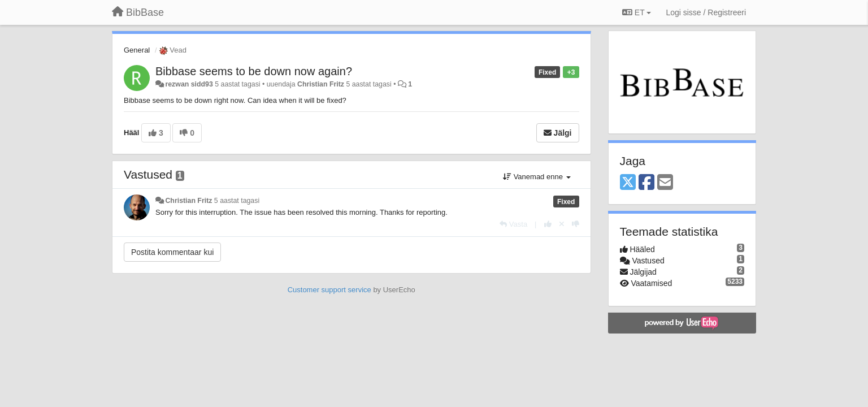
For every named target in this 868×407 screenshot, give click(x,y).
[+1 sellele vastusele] (548, 224)
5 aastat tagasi (237, 201)
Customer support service (329, 290)
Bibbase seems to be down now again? (254, 71)
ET (637, 12)
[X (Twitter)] (628, 183)
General (137, 50)
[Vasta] (513, 224)
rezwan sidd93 (189, 84)
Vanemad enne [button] (537, 177)
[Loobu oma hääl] (562, 224)
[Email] (665, 183)
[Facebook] (646, 183)
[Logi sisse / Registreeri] (706, 12)
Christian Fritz (321, 84)
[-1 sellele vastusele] (576, 224)
